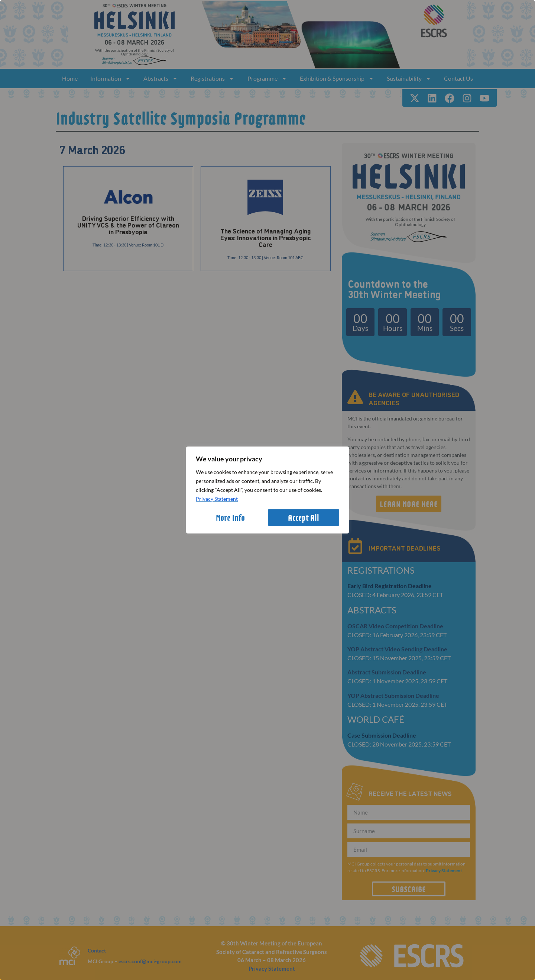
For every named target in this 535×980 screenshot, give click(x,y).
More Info (230, 518)
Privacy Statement (217, 499)
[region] (267, 490)
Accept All (304, 518)
